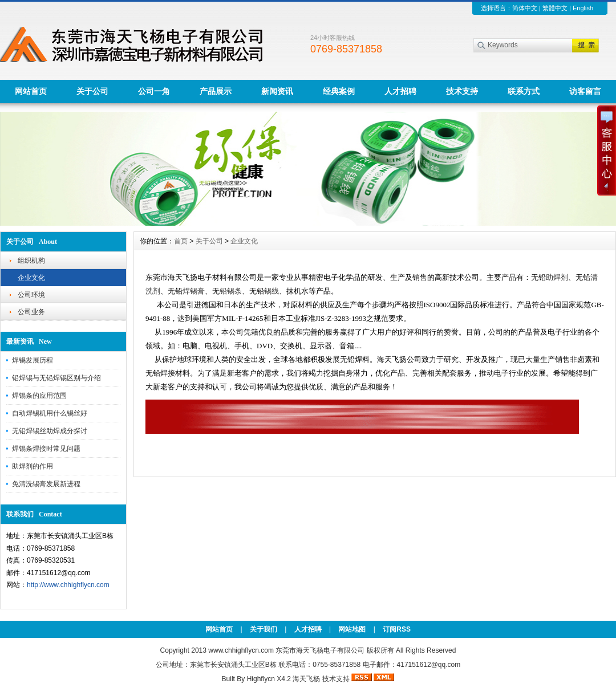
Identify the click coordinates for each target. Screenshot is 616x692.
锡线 (271, 291)
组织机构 (31, 260)
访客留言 (585, 91)
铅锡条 (231, 291)
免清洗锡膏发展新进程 (46, 484)
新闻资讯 (277, 91)
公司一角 (154, 91)
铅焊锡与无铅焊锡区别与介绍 (56, 378)
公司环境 (31, 295)
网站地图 (352, 629)
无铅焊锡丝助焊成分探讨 (50, 431)
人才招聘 (400, 91)
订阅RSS (397, 629)
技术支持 (462, 91)
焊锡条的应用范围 (39, 396)
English (583, 8)
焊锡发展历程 (33, 360)
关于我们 (264, 629)
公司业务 (31, 312)
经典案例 (339, 91)
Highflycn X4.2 (269, 679)
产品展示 (216, 91)
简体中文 (525, 8)
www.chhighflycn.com (241, 650)
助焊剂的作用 (33, 466)
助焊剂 (557, 277)
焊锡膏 (194, 291)
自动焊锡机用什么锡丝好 (50, 413)
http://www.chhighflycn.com (68, 585)
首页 (181, 241)
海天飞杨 (306, 679)
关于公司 (92, 91)
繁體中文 (555, 8)
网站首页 (31, 91)
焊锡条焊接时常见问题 (46, 449)
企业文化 (31, 278)
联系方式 (524, 91)
